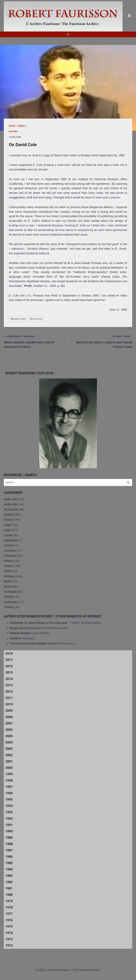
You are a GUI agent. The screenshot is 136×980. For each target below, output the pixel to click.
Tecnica (9, 607)
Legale (8, 535)
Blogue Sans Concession (25, 628)
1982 (9, 882)
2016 (9, 666)
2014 (9, 679)
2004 (9, 742)
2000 (9, 768)
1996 (9, 793)
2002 (9, 755)
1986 (9, 857)
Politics (8, 566)
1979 (9, 901)
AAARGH (15, 638)
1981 (9, 888)
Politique (9, 576)
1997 (9, 787)
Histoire (9, 515)
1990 (9, 831)
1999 (9, 774)
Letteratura (11, 540)
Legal (7, 525)
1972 (9, 946)
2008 (9, 717)
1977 (9, 914)
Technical (10, 592)
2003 (9, 749)
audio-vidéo (11, 504)
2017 (9, 660)
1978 (9, 907)
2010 (9, 704)
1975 (9, 927)
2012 (9, 692)
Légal (7, 530)
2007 (9, 723)
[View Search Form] (68, 34)
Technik (9, 597)
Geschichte (11, 509)
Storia (8, 587)
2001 (9, 761)
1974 (9, 933)
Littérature (10, 556)
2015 (9, 673)
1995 (9, 800)
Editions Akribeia (20, 633)
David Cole (36, 319)
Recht (7, 581)
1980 (9, 895)
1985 (9, 863)
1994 (9, 806)
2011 (9, 698)
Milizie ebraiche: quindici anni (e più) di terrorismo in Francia (35, 341)
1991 (9, 825)
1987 (9, 850)
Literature (10, 551)
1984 (9, 869)
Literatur (9, 545)
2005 (9, 736)
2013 (9, 685)
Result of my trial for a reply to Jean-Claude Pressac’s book (102, 341)
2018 (9, 653)
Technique (10, 602)
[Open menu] (129, 16)
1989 (9, 838)
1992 (9, 819)
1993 (9, 812)
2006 (9, 730)
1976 (9, 920)
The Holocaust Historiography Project (34, 643)
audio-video (11, 499)
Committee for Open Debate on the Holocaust (38, 623)
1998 (9, 780)
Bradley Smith (18, 319)
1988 (9, 844)
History (13, 132)
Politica (9, 561)
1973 (9, 939)
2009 (9, 711)
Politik (8, 571)
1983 (9, 876)
